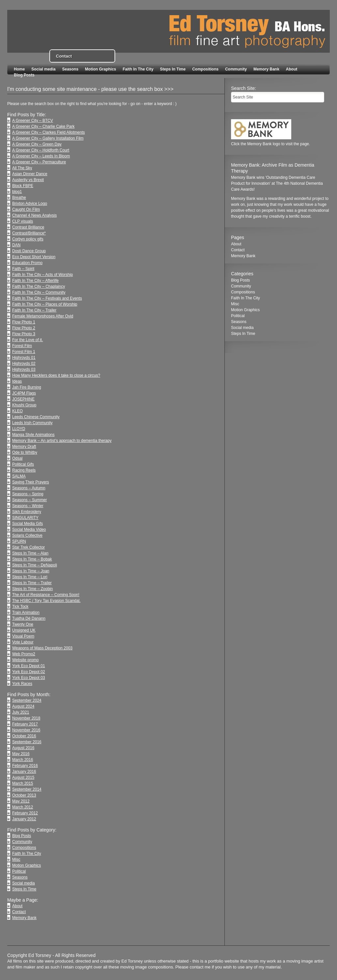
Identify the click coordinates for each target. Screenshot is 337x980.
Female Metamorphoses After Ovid (43, 316)
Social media (43, 69)
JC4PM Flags (24, 393)
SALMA (19, 476)
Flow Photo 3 (24, 334)
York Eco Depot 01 (29, 666)
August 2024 (23, 706)
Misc (16, 859)
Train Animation (26, 612)
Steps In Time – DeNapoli (35, 565)
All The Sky (22, 168)
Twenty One (23, 624)
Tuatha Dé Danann (29, 618)
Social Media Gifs (27, 524)
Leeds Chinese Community (36, 417)
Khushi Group (24, 405)
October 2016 (24, 736)
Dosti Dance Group (29, 251)
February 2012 (25, 813)
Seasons (70, 69)
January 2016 (24, 772)
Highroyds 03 (24, 369)
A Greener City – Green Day (37, 144)
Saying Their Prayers (31, 482)
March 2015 (23, 783)
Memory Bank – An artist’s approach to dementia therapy (62, 441)
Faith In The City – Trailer (34, 310)
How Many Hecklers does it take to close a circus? (56, 375)
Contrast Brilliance (28, 227)
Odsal (17, 458)
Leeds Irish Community (32, 423)
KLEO (17, 411)
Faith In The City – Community (39, 292)
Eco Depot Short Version (34, 257)
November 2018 (26, 718)
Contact (19, 912)
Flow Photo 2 (24, 328)
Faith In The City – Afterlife (35, 281)
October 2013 (24, 795)
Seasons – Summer (29, 500)
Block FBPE (23, 186)
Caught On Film (26, 209)
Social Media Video (29, 530)
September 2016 (27, 742)
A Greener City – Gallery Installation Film (48, 138)
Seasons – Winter (28, 506)
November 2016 (26, 730)
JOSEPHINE (23, 399)
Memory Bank (266, 69)
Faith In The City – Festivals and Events (47, 298)
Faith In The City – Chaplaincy (39, 286)
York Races (22, 684)
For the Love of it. (27, 340)
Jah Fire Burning (27, 387)
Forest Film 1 (24, 352)
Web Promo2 (24, 654)
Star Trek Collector (28, 547)
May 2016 (21, 754)
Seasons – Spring (28, 494)
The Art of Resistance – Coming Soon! (46, 595)
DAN (16, 245)
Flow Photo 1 (24, 322)
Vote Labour (23, 642)
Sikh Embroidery (27, 512)
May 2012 (21, 801)
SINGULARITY (25, 518)
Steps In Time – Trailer (32, 583)
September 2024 (27, 700)
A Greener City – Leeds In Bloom (41, 156)
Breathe (19, 198)
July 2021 (21, 712)
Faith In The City (138, 69)
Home (19, 69)
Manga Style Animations (33, 435)
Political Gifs (23, 464)
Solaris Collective (27, 535)
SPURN (19, 541)
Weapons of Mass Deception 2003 (42, 648)
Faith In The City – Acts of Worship (42, 275)
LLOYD (19, 429)
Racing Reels (24, 470)
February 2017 (25, 724)
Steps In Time (173, 69)
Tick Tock (20, 607)
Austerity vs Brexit (28, 180)
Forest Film (22, 346)
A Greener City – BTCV (33, 121)
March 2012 (23, 807)
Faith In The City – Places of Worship (45, 304)
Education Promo (27, 263)
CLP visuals (23, 221)
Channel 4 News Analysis (34, 215)
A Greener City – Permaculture (39, 162)
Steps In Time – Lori (30, 577)
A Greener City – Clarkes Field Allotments (49, 132)
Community (236, 69)
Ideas (17, 381)
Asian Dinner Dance (30, 174)
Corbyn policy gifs (28, 239)
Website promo (25, 660)
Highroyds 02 (24, 364)
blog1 (17, 192)
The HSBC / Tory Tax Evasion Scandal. (46, 601)
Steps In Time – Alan (30, 553)
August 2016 (23, 748)
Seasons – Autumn (29, 488)
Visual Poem (23, 636)
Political (19, 871)
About (292, 69)
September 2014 (27, 789)
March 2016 (23, 760)
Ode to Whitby (25, 452)
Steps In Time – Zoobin (32, 589)
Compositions (205, 69)
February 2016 (25, 766)
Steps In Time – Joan (31, 571)
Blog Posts (24, 75)
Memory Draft (24, 447)
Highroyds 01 (24, 358)
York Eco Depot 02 (29, 672)
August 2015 (23, 777)
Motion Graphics (101, 69)
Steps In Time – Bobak (32, 559)
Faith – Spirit (23, 269)
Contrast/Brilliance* (29, 233)
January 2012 (24, 819)
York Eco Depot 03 (29, 678)
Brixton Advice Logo (30, 204)
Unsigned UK (24, 630)
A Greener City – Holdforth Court (41, 150)
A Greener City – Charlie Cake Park (43, 126)
